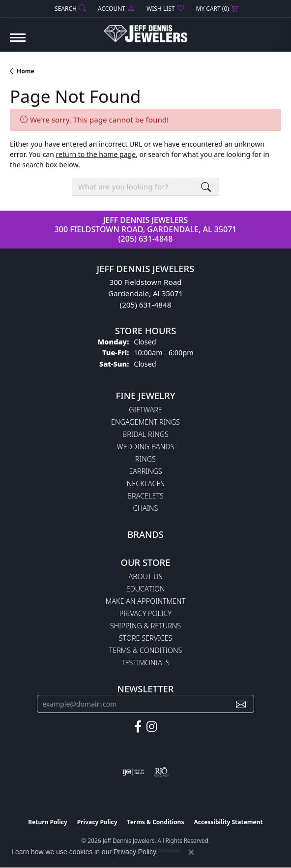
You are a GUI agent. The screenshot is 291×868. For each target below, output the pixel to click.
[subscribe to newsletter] (241, 704)
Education (146, 589)
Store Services (146, 638)
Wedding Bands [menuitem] (146, 447)
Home (26, 71)
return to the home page (96, 154)
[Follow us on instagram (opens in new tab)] (152, 727)
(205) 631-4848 (146, 239)
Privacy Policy (145, 613)
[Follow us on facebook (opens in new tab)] (138, 727)
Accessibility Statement (228, 822)
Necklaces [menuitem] (146, 483)
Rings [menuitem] (145, 459)
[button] (69, 9)
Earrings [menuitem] (145, 471)
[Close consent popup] (191, 852)
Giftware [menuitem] (145, 410)
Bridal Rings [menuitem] (145, 434)
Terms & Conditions (146, 650)
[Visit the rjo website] (161, 772)
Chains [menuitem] (146, 508)
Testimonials (145, 663)
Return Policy (48, 822)
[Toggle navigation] (18, 43)
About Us (146, 576)
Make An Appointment (145, 601)
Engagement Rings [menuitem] (145, 422)
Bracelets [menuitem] (145, 496)
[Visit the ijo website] (133, 772)
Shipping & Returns (145, 626)
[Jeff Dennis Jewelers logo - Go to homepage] (145, 30)
